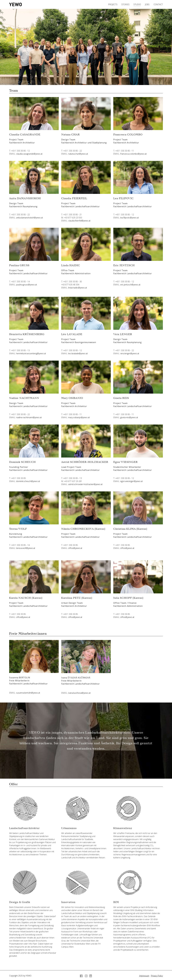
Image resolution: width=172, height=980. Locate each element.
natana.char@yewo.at (78, 154)
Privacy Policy (157, 976)
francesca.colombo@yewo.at (133, 154)
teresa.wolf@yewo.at (26, 548)
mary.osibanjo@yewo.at (79, 417)
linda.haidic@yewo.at (78, 288)
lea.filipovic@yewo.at (130, 218)
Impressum (144, 976)
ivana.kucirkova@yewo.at (79, 693)
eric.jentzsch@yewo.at (130, 285)
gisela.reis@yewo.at (129, 417)
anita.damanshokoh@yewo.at (29, 218)
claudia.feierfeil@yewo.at (79, 221)
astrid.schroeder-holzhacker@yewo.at (85, 484)
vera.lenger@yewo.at (130, 353)
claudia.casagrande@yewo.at (29, 154)
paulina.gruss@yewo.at (26, 285)
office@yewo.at (75, 548)
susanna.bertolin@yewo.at (28, 693)
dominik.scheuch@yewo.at (28, 481)
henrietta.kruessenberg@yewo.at (31, 353)
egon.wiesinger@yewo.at (131, 481)
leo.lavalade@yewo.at (78, 353)
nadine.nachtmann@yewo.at (29, 417)
